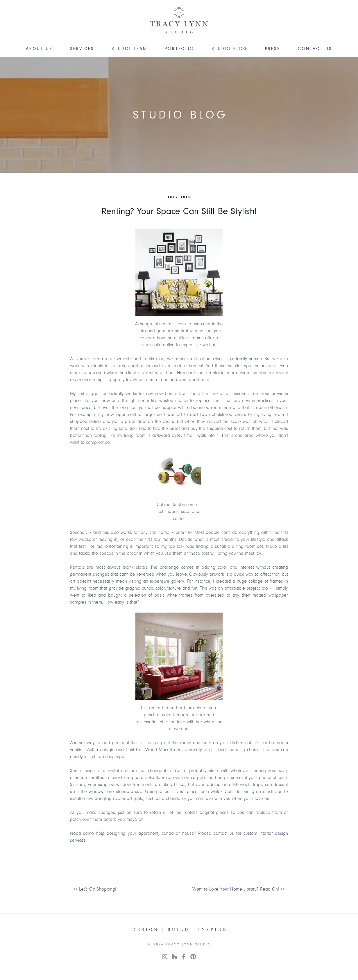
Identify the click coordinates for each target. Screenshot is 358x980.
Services (82, 49)
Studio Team (129, 49)
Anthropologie (101, 750)
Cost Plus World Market (149, 750)
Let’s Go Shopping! (98, 889)
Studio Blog (230, 49)
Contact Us (315, 49)
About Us (39, 49)
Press (273, 49)
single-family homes (243, 359)
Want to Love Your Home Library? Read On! (236, 889)
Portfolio (179, 49)
